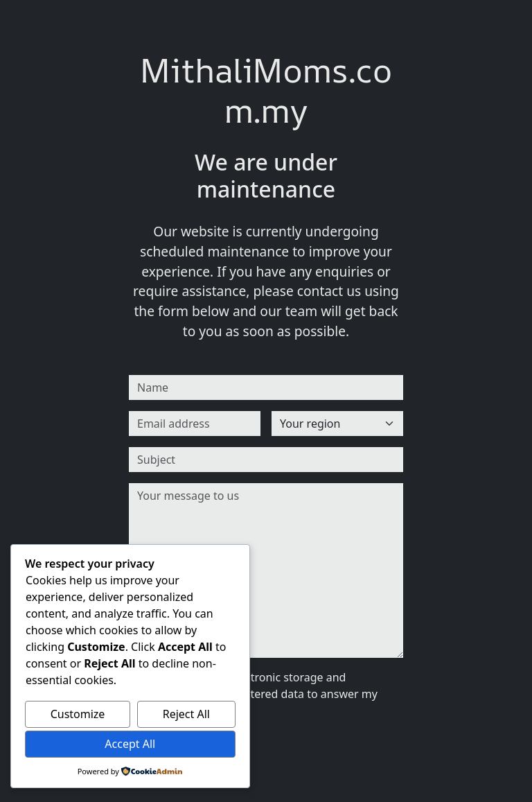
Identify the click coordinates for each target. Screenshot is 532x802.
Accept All (130, 744)
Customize (78, 714)
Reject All (186, 714)
